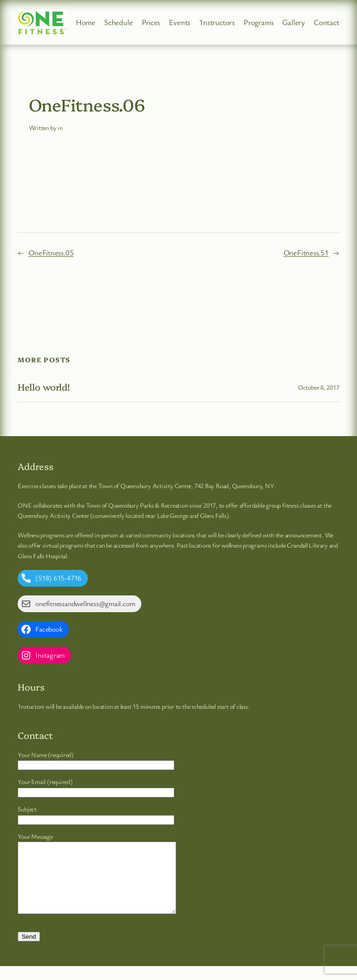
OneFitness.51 (306, 252)
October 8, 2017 (319, 387)
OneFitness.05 (51, 252)
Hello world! (44, 387)
